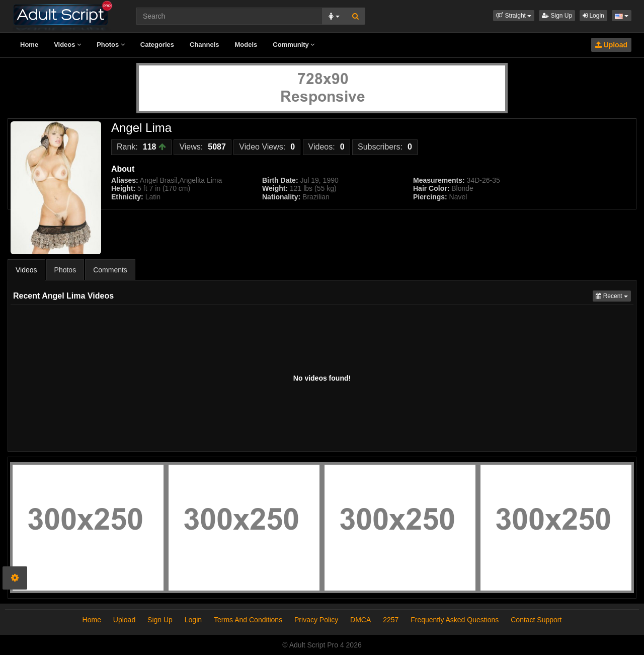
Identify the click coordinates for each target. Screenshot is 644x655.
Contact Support (536, 620)
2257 (391, 620)
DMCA (360, 620)
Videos (67, 45)
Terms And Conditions (248, 620)
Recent (613, 295)
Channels (205, 45)
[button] (514, 16)
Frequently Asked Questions (455, 620)
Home (29, 45)
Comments (110, 270)
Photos (111, 45)
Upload (611, 45)
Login (593, 16)
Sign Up (557, 16)
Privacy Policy (316, 620)
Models (246, 45)
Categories (157, 45)
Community (294, 45)
